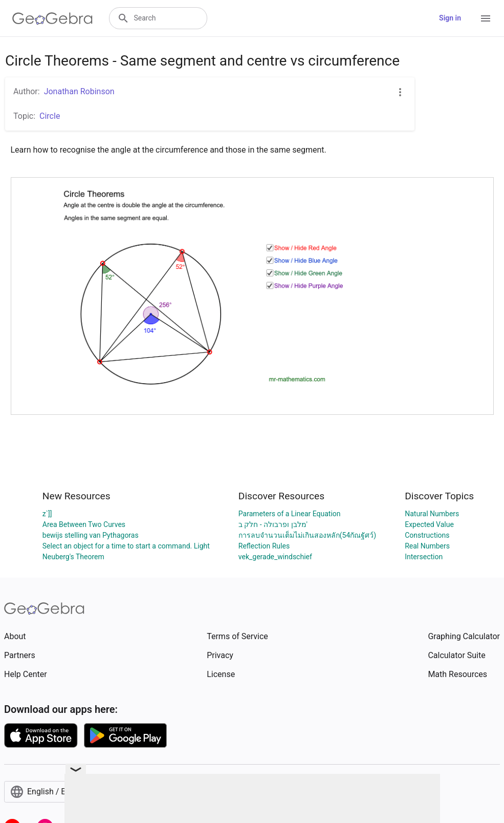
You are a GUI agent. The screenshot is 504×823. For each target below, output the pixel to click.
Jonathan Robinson (79, 91)
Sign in (450, 18)
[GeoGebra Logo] (52, 18)
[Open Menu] (486, 18)
